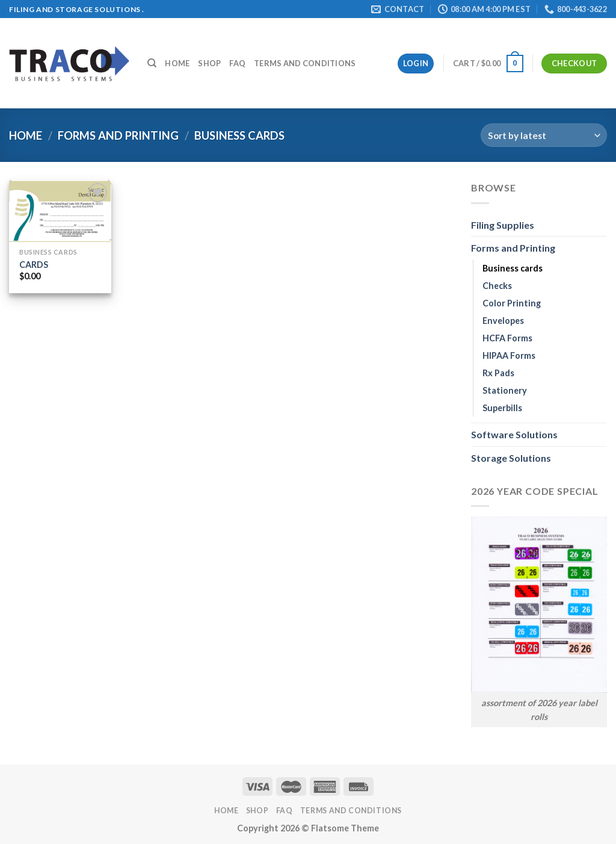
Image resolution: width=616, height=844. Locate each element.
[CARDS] (60, 211)
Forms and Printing (118, 135)
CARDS (34, 265)
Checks (497, 286)
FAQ (237, 63)
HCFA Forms (507, 338)
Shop (209, 63)
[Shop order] (544, 135)
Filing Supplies (503, 225)
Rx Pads (498, 373)
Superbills (502, 408)
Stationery (505, 390)
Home (177, 63)
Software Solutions (514, 434)
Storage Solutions (511, 458)
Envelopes (503, 321)
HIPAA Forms (509, 355)
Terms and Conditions (305, 63)
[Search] (152, 63)
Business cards (513, 268)
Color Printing (512, 303)
